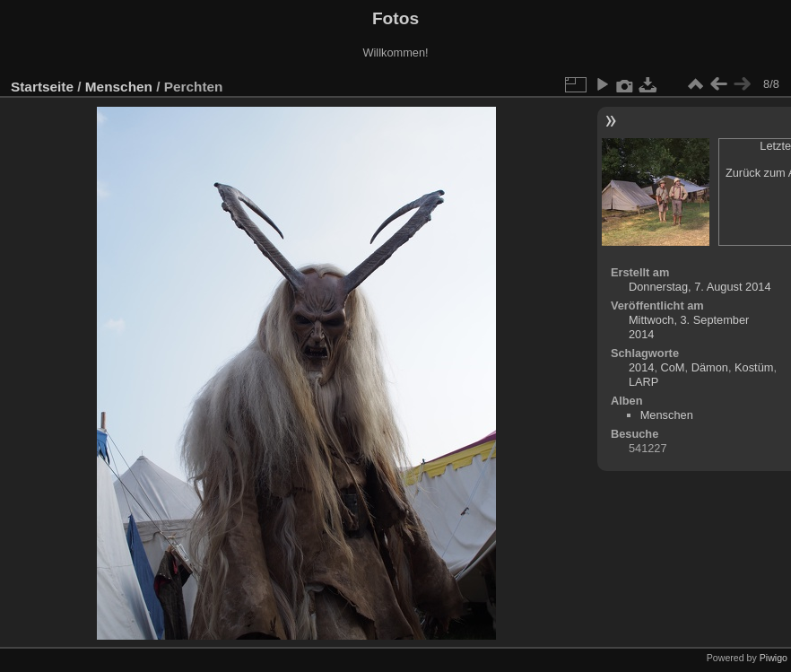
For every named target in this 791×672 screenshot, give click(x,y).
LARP (643, 382)
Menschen (119, 87)
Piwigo (774, 658)
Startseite (42, 87)
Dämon (710, 367)
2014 (641, 367)
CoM (673, 367)
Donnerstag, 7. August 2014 (700, 287)
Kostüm (754, 367)
